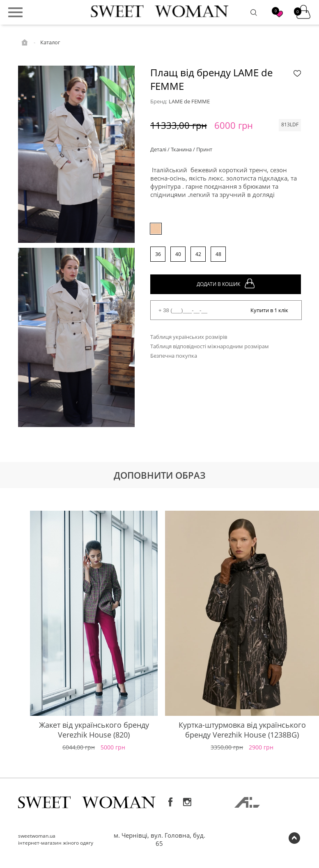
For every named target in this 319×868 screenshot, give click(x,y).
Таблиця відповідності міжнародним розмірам (210, 346)
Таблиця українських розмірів (189, 337)
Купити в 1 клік (269, 310)
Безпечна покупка (174, 356)
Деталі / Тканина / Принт (181, 149)
